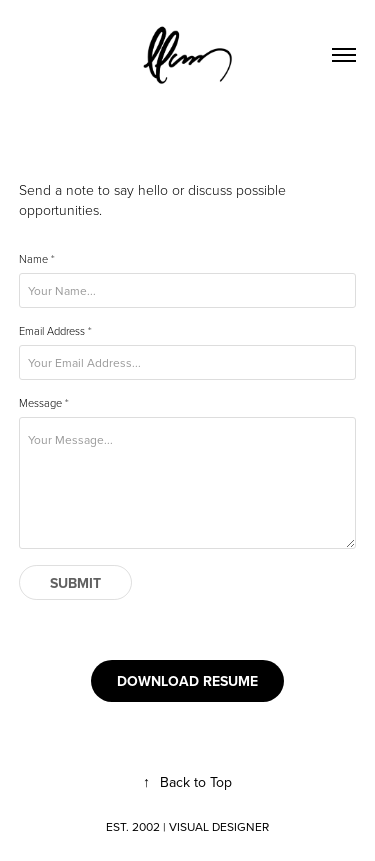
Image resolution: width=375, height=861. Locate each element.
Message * (44, 403)
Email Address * (55, 331)
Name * (37, 259)
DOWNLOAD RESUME (187, 681)
